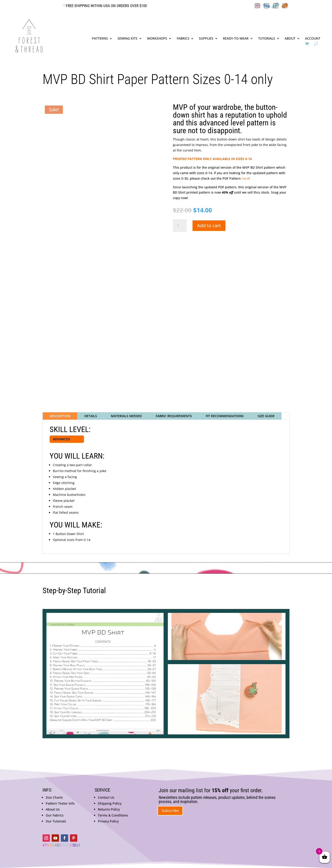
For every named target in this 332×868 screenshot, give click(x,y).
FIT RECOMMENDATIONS (225, 416)
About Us (53, 809)
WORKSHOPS (157, 39)
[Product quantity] (180, 226)
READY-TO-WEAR (236, 39)
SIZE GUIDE (266, 416)
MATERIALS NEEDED (126, 416)
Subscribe (170, 811)
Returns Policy (109, 809)
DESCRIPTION (60, 416)
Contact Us (106, 797)
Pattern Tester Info (60, 803)
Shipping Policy (110, 803)
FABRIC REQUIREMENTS (174, 416)
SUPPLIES (206, 39)
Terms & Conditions (113, 815)
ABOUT (290, 39)
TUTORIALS (267, 39)
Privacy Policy (108, 821)
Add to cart (209, 226)
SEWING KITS (127, 39)
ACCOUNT (313, 39)
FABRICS (183, 39)
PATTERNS (100, 39)
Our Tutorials (56, 821)
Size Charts (54, 797)
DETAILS (91, 416)
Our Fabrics (55, 815)
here (245, 178)
